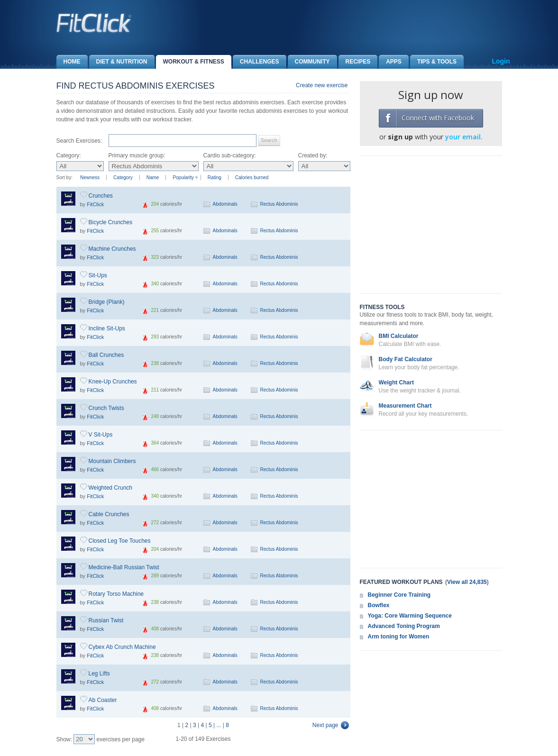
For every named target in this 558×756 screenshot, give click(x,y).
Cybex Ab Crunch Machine (122, 647)
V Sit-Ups (101, 435)
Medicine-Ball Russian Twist (124, 567)
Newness (90, 178)
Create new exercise (322, 85)
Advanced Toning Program (404, 626)
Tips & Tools (433, 62)
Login (501, 61)
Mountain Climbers (112, 461)
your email (463, 137)
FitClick (95, 204)
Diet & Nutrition (118, 62)
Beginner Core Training (399, 595)
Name (153, 178)
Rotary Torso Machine (116, 594)
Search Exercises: (79, 141)
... (219, 725)
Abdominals (225, 204)
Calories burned (252, 178)
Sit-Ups (98, 275)
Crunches (101, 196)
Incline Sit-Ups (107, 328)
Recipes (355, 62)
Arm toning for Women (399, 637)
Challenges (256, 62)
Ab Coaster (103, 700)
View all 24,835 (467, 582)
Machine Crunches (112, 249)
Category (123, 178)
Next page (325, 725)
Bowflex (379, 605)
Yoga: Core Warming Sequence (410, 616)
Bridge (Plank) (107, 302)
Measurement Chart (405, 406)
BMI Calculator (399, 336)
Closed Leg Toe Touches (120, 541)
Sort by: (64, 178)
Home (69, 62)
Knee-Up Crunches (113, 382)
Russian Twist (106, 620)
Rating (215, 178)
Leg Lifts (99, 674)
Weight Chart (396, 383)
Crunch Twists (106, 408)
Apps (390, 62)
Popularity (183, 178)
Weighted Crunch (111, 488)
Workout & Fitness (190, 62)
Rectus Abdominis (279, 204)
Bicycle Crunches (111, 222)
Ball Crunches (106, 355)
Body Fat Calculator (406, 359)
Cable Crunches (109, 514)
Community (309, 62)
